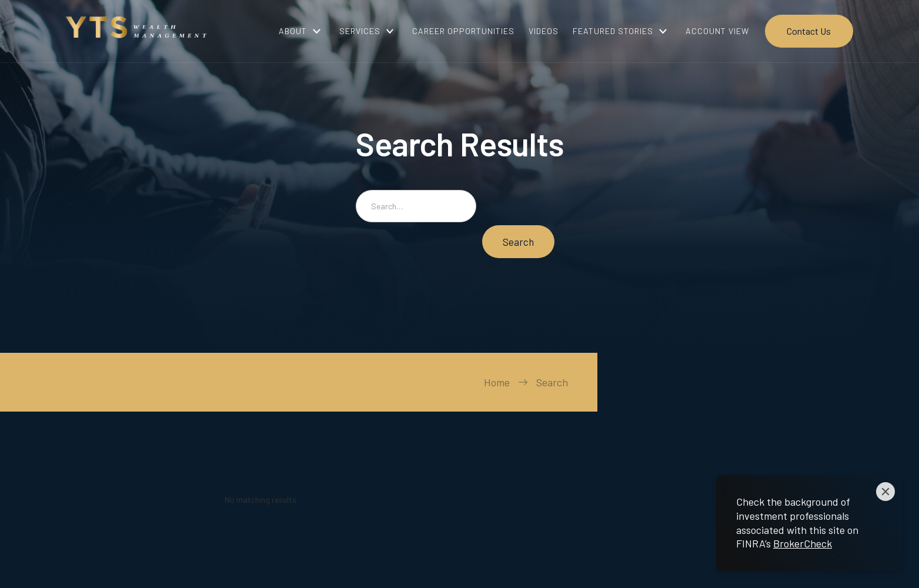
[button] (302, 31)
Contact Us (809, 31)
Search (552, 382)
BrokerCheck (803, 543)
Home (497, 382)
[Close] (885, 492)
